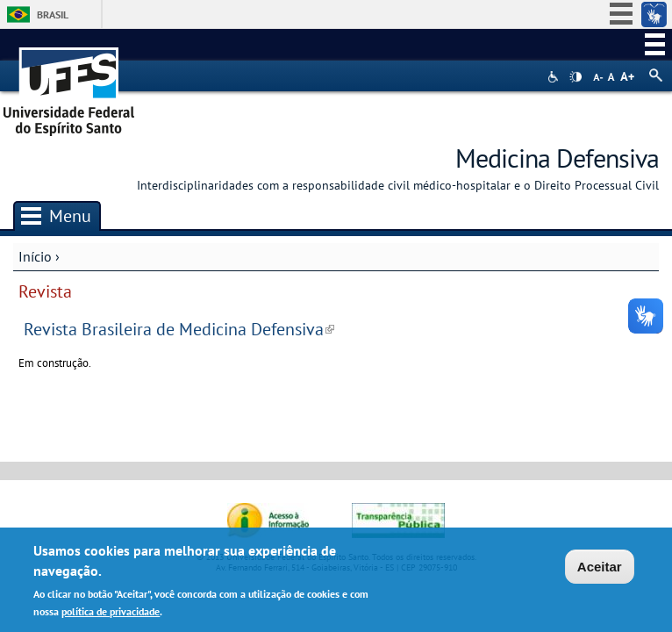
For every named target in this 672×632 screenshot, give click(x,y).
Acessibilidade (555, 77)
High (575, 77)
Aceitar (600, 570)
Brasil (53, 14)
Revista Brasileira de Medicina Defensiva (179, 329)
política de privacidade (111, 614)
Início (35, 256)
